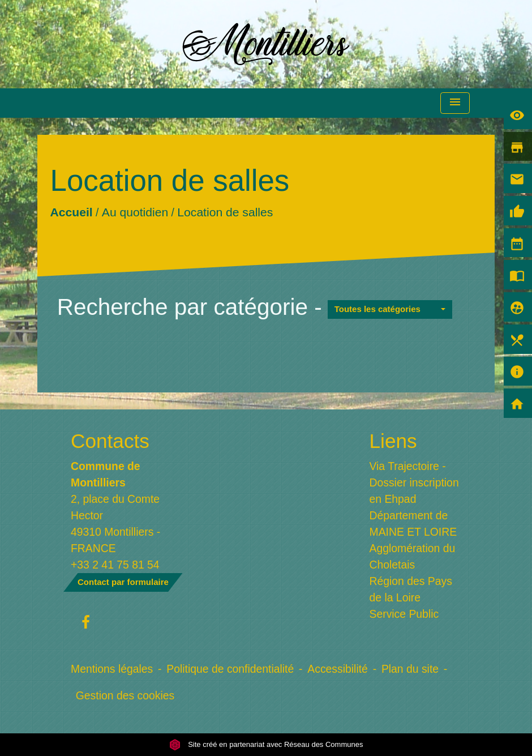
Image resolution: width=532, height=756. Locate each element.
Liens (393, 441)
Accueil (71, 212)
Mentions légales (112, 669)
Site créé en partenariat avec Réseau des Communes (266, 744)
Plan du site (410, 669)
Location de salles (225, 212)
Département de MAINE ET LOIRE (413, 524)
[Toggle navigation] (455, 103)
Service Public (404, 614)
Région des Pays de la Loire (411, 589)
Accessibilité (338, 669)
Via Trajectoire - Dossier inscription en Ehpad (414, 482)
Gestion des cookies (125, 695)
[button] (390, 309)
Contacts (110, 441)
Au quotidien (135, 212)
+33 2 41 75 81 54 (115, 565)
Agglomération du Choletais (413, 556)
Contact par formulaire (123, 582)
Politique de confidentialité (230, 669)
